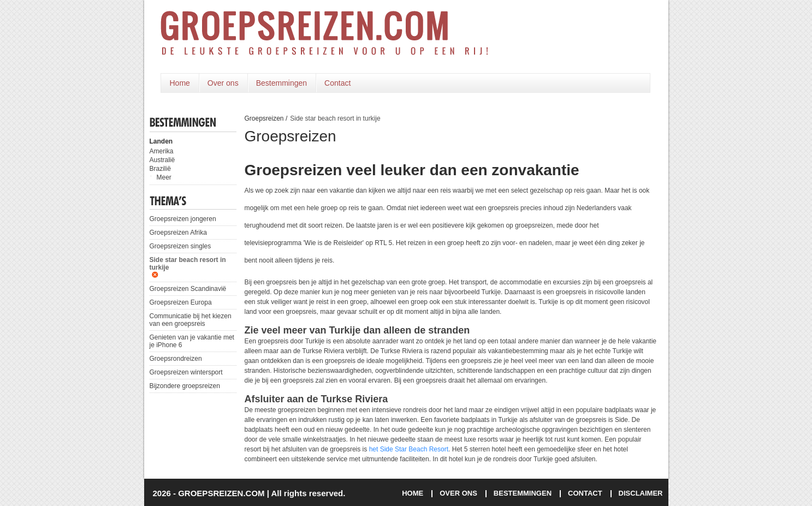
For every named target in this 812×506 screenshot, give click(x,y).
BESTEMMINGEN (523, 493)
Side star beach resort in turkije (188, 264)
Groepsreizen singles (180, 246)
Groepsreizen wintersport (186, 372)
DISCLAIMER (641, 493)
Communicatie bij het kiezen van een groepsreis (191, 320)
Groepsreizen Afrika (178, 233)
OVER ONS (458, 493)
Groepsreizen (264, 118)
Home (180, 83)
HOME (413, 493)
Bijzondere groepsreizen (185, 386)
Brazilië (160, 169)
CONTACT (585, 493)
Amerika (162, 151)
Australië (162, 160)
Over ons (223, 83)
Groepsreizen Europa (181, 302)
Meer (164, 177)
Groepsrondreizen (176, 359)
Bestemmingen (281, 83)
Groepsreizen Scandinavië (188, 289)
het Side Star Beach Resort (409, 449)
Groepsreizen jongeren (183, 219)
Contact (337, 83)
